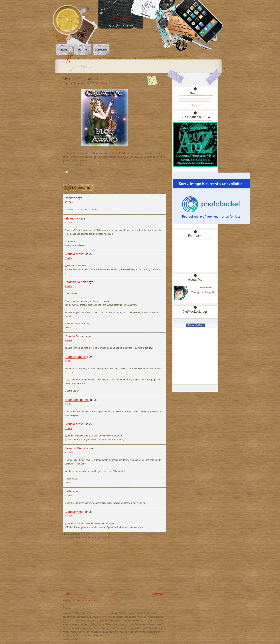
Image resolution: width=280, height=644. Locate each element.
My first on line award (80, 79)
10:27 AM (69, 202)
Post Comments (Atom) (87, 601)
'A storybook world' (118, 153)
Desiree (70, 198)
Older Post (158, 594)
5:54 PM (69, 223)
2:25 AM (69, 496)
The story (120, 18)
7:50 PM (69, 361)
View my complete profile (203, 292)
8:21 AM (69, 516)
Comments (101, 50)
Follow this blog (195, 325)
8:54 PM (69, 404)
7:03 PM (69, 340)
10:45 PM (69, 453)
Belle (68, 491)
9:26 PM (69, 428)
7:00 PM (69, 286)
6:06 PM (69, 258)
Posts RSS (83, 50)
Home (64, 50)
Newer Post (72, 594)
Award (104, 83)
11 (153, 80)
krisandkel (72, 218)
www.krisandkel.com (75, 245)
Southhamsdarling (77, 400)
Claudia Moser (75, 254)
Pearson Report (75, 282)
